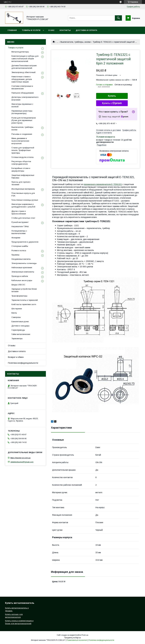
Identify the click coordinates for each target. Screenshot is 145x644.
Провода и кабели (20, 276)
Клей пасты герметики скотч (24, 304)
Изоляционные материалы (23, 189)
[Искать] (118, 18)
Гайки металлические (21, 334)
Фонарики (16, 238)
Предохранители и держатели (25, 242)
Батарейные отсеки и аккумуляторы (21, 169)
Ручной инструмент (20, 222)
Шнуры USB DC (18, 285)
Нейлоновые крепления (22, 268)
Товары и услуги (31, 30)
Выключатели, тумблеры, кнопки (76, 42)
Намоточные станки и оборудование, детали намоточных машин (22, 79)
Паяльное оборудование (23, 93)
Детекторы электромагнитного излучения (25, 98)
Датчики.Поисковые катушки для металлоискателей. (24, 67)
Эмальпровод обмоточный (23, 72)
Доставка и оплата (86, 30)
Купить (112, 96)
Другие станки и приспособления (19, 212)
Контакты (65, 30)
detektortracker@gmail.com (22, 462)
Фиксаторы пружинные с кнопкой (22, 105)
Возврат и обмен (16, 357)
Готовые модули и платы (23, 157)
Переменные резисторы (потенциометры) (22, 112)
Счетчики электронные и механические (22, 87)
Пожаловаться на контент (77, 640)
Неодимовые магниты (21, 259)
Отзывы (12, 346)
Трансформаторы (19, 296)
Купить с (112, 103)
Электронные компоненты (23, 272)
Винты (14, 313)
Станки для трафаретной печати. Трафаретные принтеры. (23, 150)
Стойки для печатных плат (23, 218)
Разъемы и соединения (22, 134)
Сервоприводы (18, 330)
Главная (12, 30)
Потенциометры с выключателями (19, 232)
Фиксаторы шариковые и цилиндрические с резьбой (23, 205)
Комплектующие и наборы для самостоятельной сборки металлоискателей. (25, 59)
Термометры (17, 339)
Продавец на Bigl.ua (72, 638)
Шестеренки (17, 309)
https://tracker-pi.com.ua (20, 458)
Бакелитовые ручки (20, 322)
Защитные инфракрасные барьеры (23, 176)
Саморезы (16, 317)
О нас (51, 30)
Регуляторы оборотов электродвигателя (21, 163)
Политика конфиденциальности (23, 363)
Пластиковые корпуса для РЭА (23, 194)
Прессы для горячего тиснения (21, 183)
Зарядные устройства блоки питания (24, 290)
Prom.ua (85, 635)
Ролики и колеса (19, 251)
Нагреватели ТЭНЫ (20, 226)
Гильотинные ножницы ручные (25, 200)
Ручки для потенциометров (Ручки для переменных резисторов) (24, 120)
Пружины (15, 255)
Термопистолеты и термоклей (25, 300)
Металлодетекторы (20, 52)
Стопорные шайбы (20, 246)
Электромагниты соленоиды (24, 263)
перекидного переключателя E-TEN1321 (103, 184)
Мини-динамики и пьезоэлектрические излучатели (20, 141)
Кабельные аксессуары (22, 280)
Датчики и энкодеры (20, 326)
